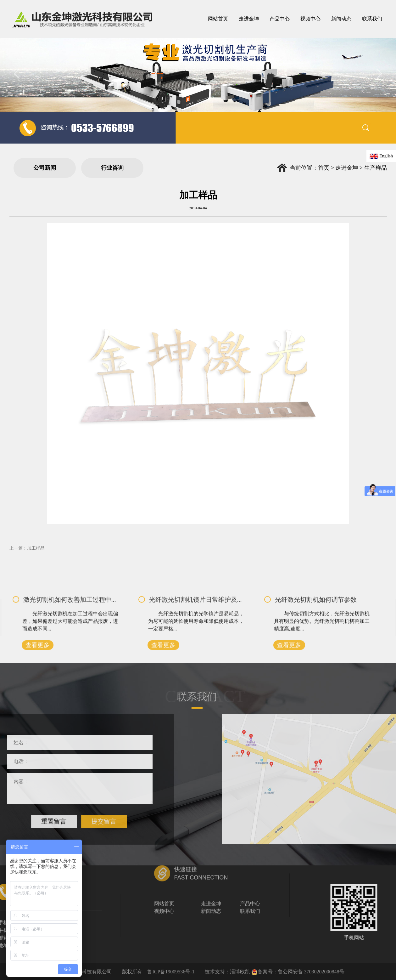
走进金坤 (347, 168)
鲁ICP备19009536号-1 (171, 972)
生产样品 (376, 168)
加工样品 (36, 548)
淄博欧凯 (240, 972)
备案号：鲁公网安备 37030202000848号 (298, 972)
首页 (324, 168)
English (381, 156)
